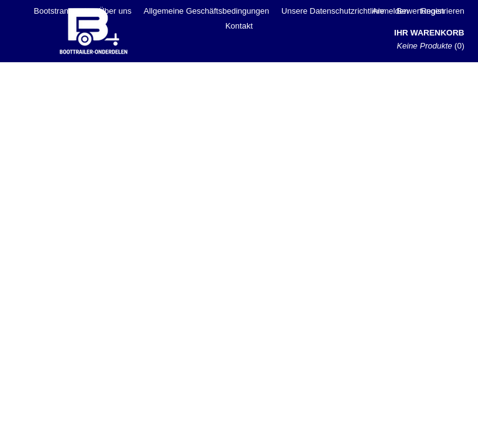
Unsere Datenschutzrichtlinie (333, 11)
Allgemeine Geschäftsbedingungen (207, 11)
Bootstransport (60, 11)
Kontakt (239, 26)
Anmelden (391, 11)
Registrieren (443, 11)
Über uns (115, 11)
